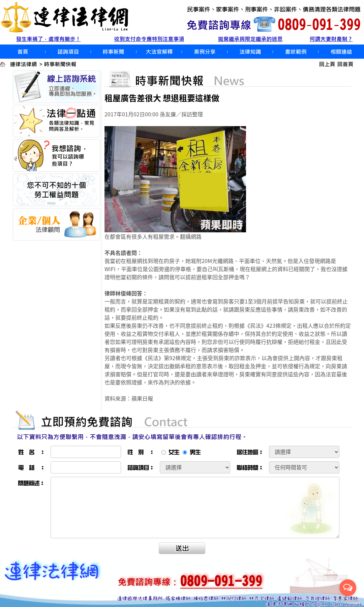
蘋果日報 (142, 398)
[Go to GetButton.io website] (348, 600)
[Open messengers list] (348, 588)
